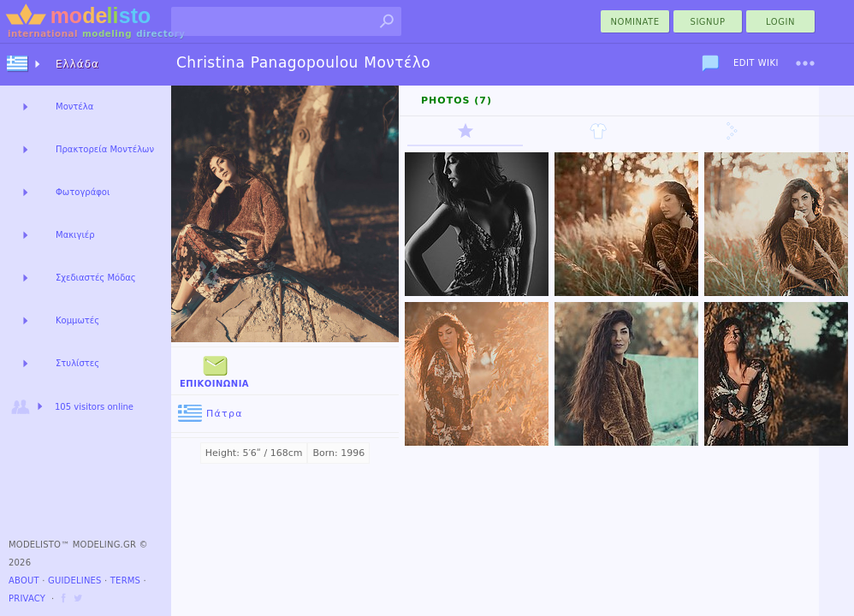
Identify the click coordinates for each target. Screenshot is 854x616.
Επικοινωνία (214, 370)
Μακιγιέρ (75, 235)
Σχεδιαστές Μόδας (96, 278)
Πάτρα (211, 414)
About (24, 580)
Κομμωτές (77, 320)
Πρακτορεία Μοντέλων (105, 149)
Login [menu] (780, 22)
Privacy (27, 598)
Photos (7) (457, 101)
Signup (708, 22)
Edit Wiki (756, 63)
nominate (635, 22)
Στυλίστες (77, 363)
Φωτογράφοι (83, 192)
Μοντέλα (74, 107)
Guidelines (75, 580)
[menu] (805, 63)
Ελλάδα (77, 64)
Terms (125, 580)
